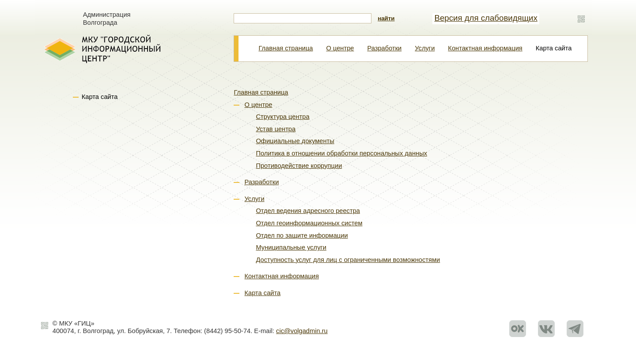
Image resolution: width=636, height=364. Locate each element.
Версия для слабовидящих (486, 18)
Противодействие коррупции (299, 166)
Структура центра (282, 117)
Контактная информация (485, 48)
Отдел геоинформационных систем (309, 223)
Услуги (425, 48)
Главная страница (286, 48)
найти (386, 18)
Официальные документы (295, 141)
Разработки (384, 48)
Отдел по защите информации (302, 235)
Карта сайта (263, 293)
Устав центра (276, 129)
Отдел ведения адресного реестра (308, 211)
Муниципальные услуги (291, 247)
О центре (340, 48)
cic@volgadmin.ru (302, 331)
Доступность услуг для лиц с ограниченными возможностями (348, 260)
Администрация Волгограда (107, 19)
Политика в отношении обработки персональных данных (341, 153)
